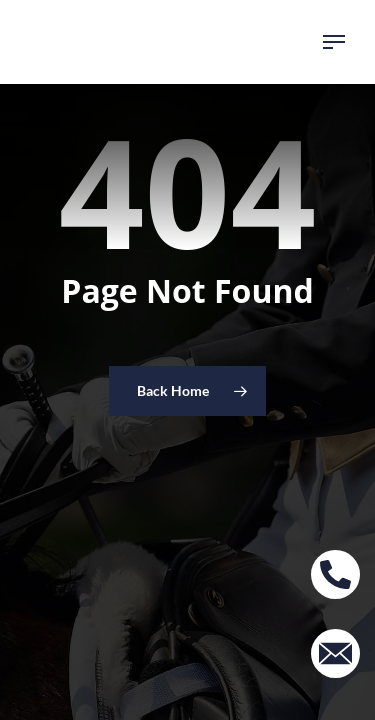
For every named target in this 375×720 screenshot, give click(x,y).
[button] (334, 42)
